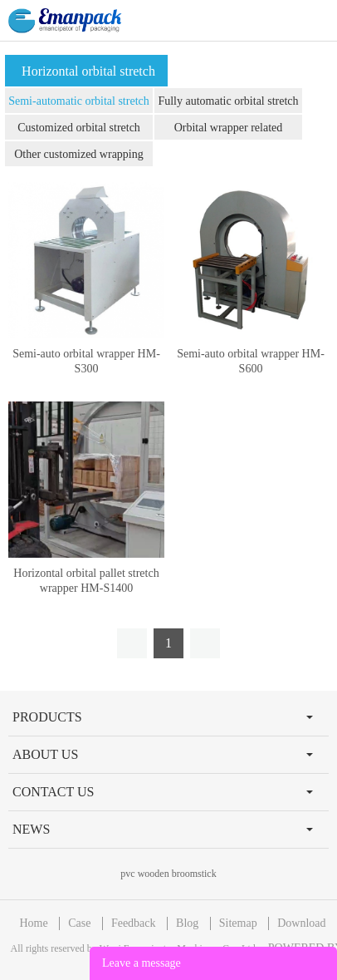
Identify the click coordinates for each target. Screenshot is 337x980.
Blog (187, 923)
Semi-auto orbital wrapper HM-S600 (251, 361)
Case (79, 923)
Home (33, 923)
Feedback (134, 923)
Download (301, 923)
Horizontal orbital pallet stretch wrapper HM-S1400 (86, 581)
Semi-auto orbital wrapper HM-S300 (86, 361)
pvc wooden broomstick (168, 874)
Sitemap (238, 923)
